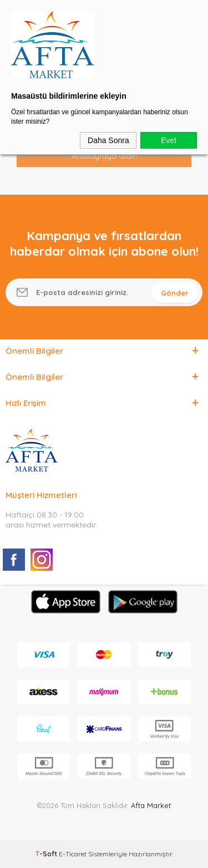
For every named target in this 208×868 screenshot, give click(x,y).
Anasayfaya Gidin (104, 156)
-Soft (47, 854)
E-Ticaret (73, 854)
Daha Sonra (108, 140)
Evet (169, 140)
